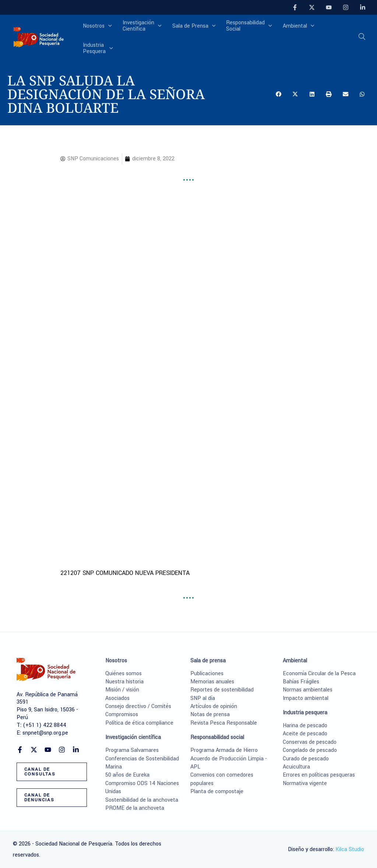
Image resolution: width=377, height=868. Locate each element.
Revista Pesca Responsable (224, 723)
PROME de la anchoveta (135, 808)
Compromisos (122, 714)
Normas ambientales (308, 690)
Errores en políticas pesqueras (319, 775)
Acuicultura (296, 767)
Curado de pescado (306, 759)
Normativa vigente (305, 783)
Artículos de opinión (214, 706)
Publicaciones (207, 674)
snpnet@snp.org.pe (45, 733)
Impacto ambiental (306, 698)
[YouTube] (329, 7)
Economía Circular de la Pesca (319, 674)
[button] (362, 39)
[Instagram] (346, 7)
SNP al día (203, 698)
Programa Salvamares (132, 750)
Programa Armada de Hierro (224, 750)
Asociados (117, 698)
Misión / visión (122, 690)
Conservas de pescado (310, 742)
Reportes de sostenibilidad (222, 690)
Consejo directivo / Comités (138, 706)
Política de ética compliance (139, 723)
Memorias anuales (212, 682)
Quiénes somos (124, 674)
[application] (108, 27)
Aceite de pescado (305, 734)
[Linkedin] (363, 7)
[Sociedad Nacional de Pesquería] (39, 38)
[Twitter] (312, 7)
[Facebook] (295, 7)
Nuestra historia (124, 682)
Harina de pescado (305, 726)
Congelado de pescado (310, 750)
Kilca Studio (350, 849)
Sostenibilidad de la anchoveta (142, 800)
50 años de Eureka (127, 775)
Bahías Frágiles (301, 682)
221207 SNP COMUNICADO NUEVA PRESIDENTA (125, 573)
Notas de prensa (210, 714)
